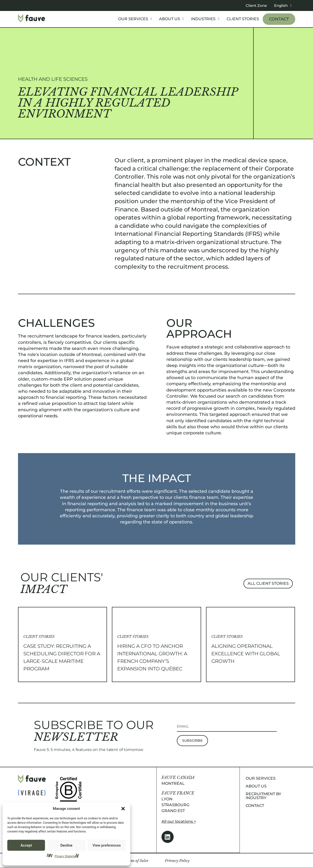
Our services (135, 19)
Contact (279, 19)
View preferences (107, 845)
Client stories (243, 19)
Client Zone (256, 5)
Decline (66, 845)
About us (171, 19)
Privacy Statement (66, 856)
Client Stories (39, 637)
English (283, 5)
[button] (123, 809)
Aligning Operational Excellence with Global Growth (246, 654)
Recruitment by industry (263, 796)
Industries (205, 19)
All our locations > (179, 821)
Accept (26, 845)
